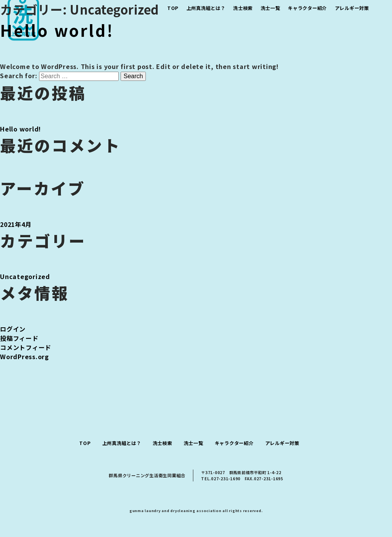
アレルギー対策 (282, 443)
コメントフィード (26, 347)
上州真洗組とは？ (122, 443)
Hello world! (57, 30)
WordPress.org (24, 356)
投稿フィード (19, 338)
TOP (85, 443)
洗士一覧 (194, 443)
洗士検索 (163, 443)
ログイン (13, 329)
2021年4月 (16, 224)
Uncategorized (25, 276)
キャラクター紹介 (234, 443)
